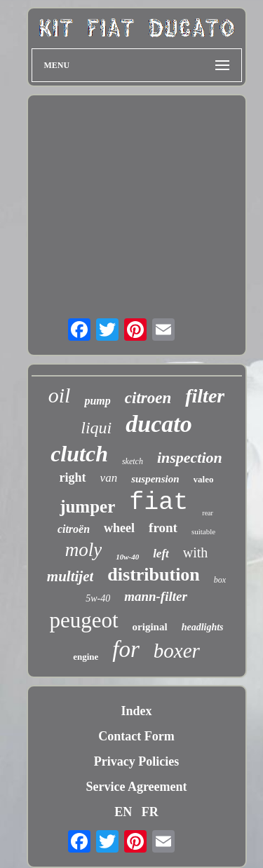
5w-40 (98, 598)
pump (97, 401)
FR (150, 812)
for (126, 649)
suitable (203, 531)
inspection (190, 457)
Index (136, 711)
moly (83, 550)
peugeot (83, 620)
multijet (70, 576)
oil (60, 395)
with (196, 552)
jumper (87, 507)
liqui (96, 428)
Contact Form (136, 736)
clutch (79, 454)
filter (205, 396)
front (163, 528)
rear (208, 513)
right (73, 477)
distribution (154, 575)
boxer (177, 651)
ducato (159, 424)
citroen (148, 398)
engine (86, 657)
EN (123, 812)
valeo (204, 479)
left (161, 554)
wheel (119, 528)
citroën (74, 529)
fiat (159, 503)
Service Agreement (136, 787)
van (109, 478)
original (150, 627)
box (220, 580)
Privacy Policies (136, 761)
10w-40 (127, 557)
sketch (133, 461)
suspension (155, 479)
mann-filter (156, 596)
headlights (203, 627)
